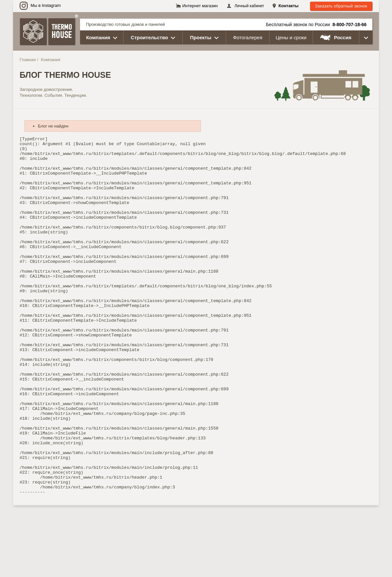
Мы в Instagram (40, 5)
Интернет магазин (200, 6)
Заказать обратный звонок (341, 6)
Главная (28, 60)
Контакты (289, 6)
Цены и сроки (291, 37)
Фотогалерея (248, 37)
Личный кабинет (249, 6)
